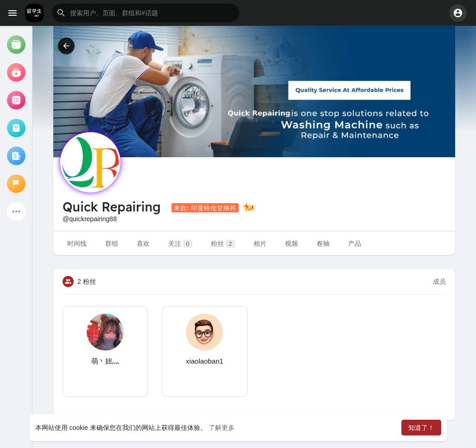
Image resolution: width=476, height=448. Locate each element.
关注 (180, 244)
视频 (292, 243)
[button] (146, 13)
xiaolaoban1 (205, 361)
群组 (112, 243)
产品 (355, 243)
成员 (439, 282)
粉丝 (223, 244)
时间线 (77, 243)
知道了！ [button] (421, 428)
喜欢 (143, 243)
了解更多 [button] (222, 428)
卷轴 (323, 243)
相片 (260, 243)
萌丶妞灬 (105, 361)
